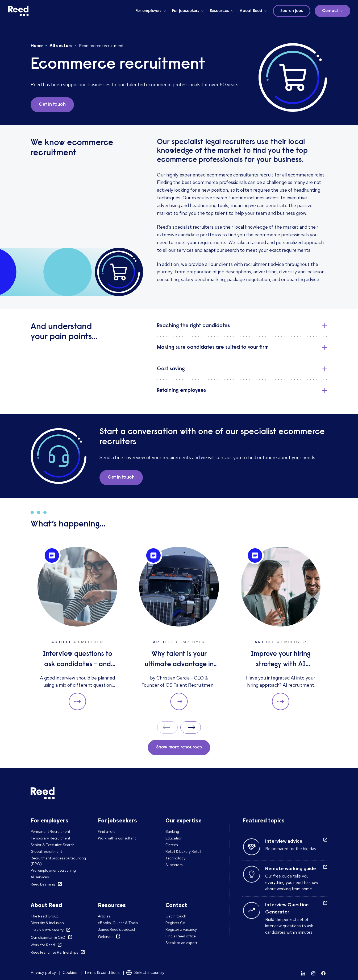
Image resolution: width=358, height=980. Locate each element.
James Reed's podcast (116, 929)
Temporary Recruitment (50, 838)
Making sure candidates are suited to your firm (213, 347)
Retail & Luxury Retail (183, 851)
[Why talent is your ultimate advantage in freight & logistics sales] (179, 629)
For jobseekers (186, 11)
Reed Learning (43, 884)
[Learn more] (303, 973)
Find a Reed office (181, 936)
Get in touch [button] (52, 105)
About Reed (251, 11)
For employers (148, 11)
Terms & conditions (102, 972)
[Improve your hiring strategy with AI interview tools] (281, 629)
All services (40, 877)
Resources (219, 11)
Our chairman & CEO (48, 937)
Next (191, 727)
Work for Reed (43, 945)
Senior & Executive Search (53, 845)
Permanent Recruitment (50, 831)
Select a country (149, 972)
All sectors (61, 46)
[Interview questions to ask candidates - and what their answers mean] (77, 629)
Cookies (70, 972)
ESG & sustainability (47, 930)
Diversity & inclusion (47, 923)
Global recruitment (46, 851)
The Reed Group (45, 916)
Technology (175, 858)
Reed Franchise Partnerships (54, 952)
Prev (167, 727)
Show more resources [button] (179, 747)
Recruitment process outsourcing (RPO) (58, 861)
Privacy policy (43, 972)
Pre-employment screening (53, 870)
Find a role (107, 831)
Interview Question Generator (287, 908)
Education (174, 838)
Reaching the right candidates (193, 326)
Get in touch (176, 916)
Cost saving (171, 369)
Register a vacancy (181, 929)
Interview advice (284, 841)
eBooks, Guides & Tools (118, 923)
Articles (104, 916)
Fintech (172, 845)
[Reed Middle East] (18, 11)
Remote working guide (291, 868)
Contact (330, 11)
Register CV (175, 923)
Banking (172, 831)
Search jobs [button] (292, 11)
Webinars (106, 937)
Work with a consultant (117, 838)
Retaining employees (181, 390)
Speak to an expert (181, 943)
